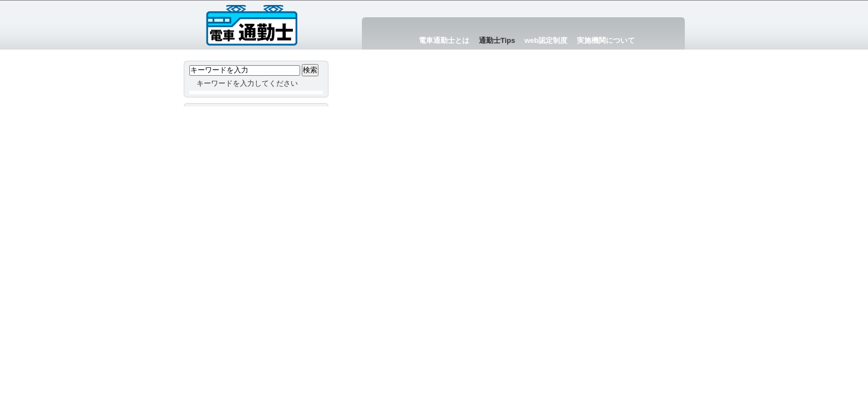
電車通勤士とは (444, 40)
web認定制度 (546, 40)
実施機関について (606, 40)
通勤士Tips (497, 40)
